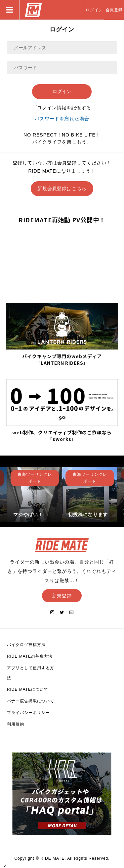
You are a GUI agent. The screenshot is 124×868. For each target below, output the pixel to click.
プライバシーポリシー (28, 713)
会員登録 (114, 10)
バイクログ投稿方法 (26, 645)
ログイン (94, 10)
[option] (35, 494)
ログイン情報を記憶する (62, 108)
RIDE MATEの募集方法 (30, 656)
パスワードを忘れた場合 (62, 119)
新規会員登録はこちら (62, 189)
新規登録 (62, 596)
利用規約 (16, 724)
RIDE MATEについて (28, 689)
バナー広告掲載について (31, 701)
